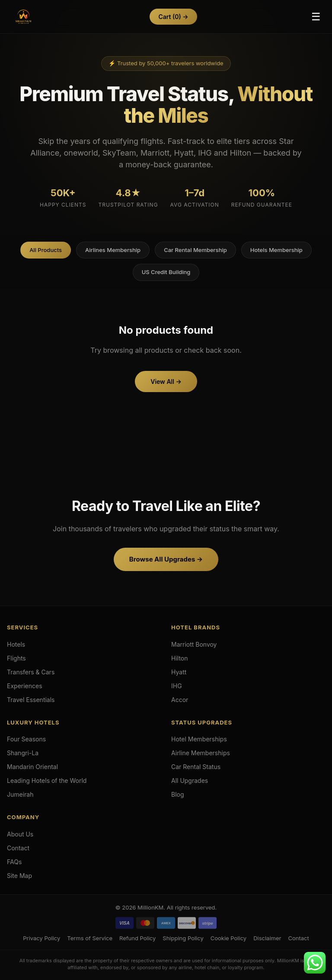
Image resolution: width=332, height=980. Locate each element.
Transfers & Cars (31, 672)
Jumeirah (20, 794)
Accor (180, 700)
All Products (46, 250)
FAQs (14, 862)
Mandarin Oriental (32, 767)
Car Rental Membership (195, 250)
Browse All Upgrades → (166, 559)
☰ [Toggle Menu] (316, 17)
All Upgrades (190, 780)
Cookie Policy (228, 938)
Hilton (180, 658)
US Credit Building (166, 272)
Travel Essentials (31, 700)
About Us (20, 834)
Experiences (25, 686)
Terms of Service (90, 938)
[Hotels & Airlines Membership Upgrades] (23, 17)
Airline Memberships (201, 753)
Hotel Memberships (199, 739)
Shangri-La (23, 753)
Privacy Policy (41, 938)
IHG (177, 686)
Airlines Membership (113, 250)
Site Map (19, 876)
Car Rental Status (196, 767)
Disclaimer (267, 938)
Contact (18, 848)
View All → (166, 381)
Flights (16, 658)
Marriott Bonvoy (194, 644)
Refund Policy (137, 938)
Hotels (16, 644)
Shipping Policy (183, 938)
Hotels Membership (276, 250)
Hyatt (179, 672)
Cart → (173, 17)
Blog (178, 794)
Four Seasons (26, 739)
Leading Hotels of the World (47, 780)
